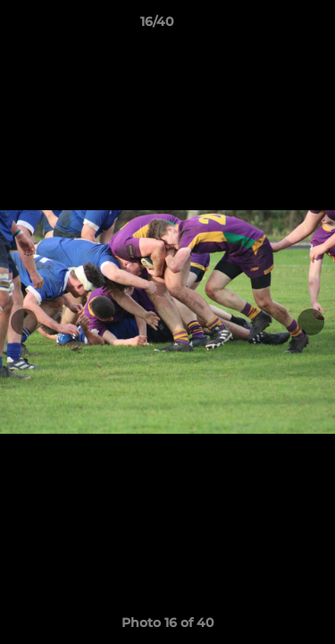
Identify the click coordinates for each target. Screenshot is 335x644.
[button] (271, 26)
